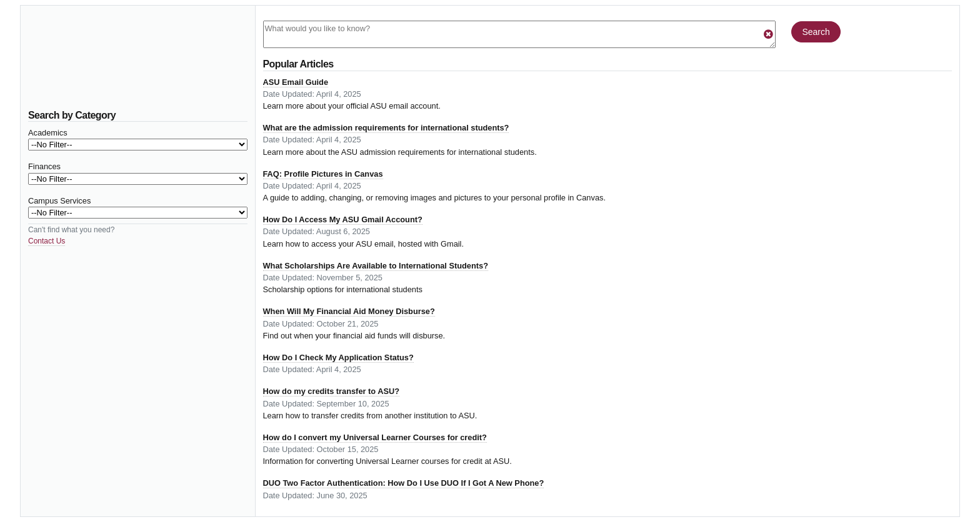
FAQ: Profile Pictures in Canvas (323, 174)
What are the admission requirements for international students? (386, 128)
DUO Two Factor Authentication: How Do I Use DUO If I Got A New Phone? (404, 483)
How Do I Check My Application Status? (338, 357)
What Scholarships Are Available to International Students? (376, 266)
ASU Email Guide (296, 82)
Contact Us (47, 241)
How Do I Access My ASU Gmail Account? (343, 219)
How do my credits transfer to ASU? (332, 391)
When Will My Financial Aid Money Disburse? (349, 311)
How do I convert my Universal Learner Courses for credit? (375, 437)
